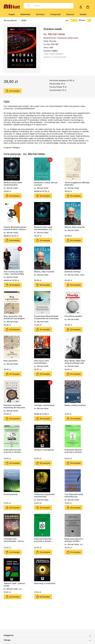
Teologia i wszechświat (44, 405)
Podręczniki (55, 14)
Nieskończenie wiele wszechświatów (13, 184)
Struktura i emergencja (44, 450)
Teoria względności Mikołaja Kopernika (77, 184)
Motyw (85, 20)
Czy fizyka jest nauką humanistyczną (74, 495)
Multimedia (25, 14)
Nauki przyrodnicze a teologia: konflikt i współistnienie (74, 540)
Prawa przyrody (11, 494)
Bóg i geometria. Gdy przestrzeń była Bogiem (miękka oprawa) (14, 317)
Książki (12, 14)
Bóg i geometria (11, 361)
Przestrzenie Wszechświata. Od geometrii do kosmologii (46, 317)
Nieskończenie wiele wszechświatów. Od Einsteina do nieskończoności (43, 228)
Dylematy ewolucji (73, 272)
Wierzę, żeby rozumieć (75, 227)
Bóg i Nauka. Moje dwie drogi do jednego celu (75, 362)
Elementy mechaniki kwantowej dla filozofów (14, 406)
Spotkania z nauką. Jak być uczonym (46, 184)
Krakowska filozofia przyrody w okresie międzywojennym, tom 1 (45, 540)
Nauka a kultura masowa (75, 405)
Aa (67, 20)
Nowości (70, 14)
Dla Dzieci (40, 14)
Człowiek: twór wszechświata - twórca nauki (14, 540)
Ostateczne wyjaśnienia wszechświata (44, 495)
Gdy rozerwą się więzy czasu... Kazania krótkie (14, 273)
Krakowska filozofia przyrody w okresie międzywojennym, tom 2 (75, 451)
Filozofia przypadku (73, 316)
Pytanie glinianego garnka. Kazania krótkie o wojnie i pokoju (15, 228)
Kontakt (83, 14)
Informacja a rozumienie (45, 583)
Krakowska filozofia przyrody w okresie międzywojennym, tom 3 (14, 451)
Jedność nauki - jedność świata (14, 585)
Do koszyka (13, 91)
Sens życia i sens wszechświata (41, 362)
